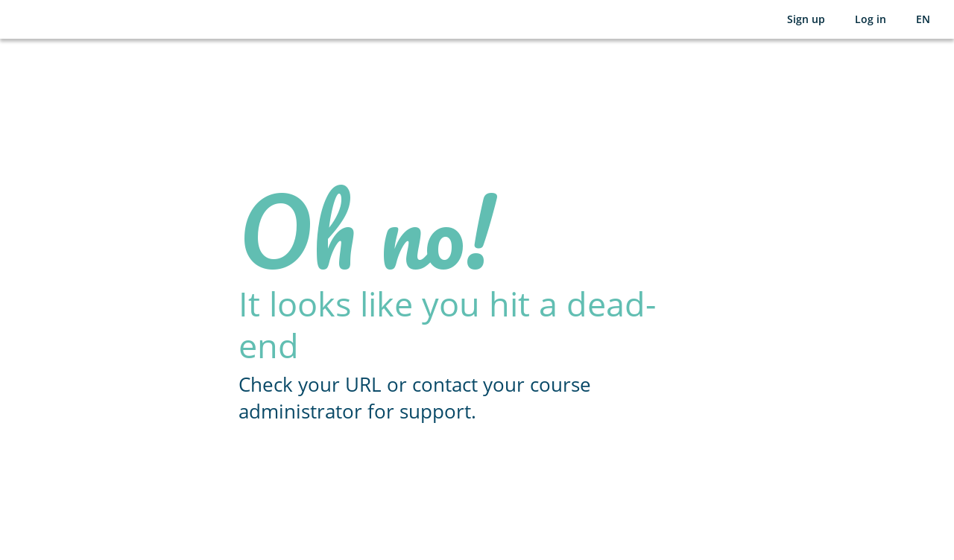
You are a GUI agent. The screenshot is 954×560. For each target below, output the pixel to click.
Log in (871, 19)
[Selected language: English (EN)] (923, 19)
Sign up (806, 19)
